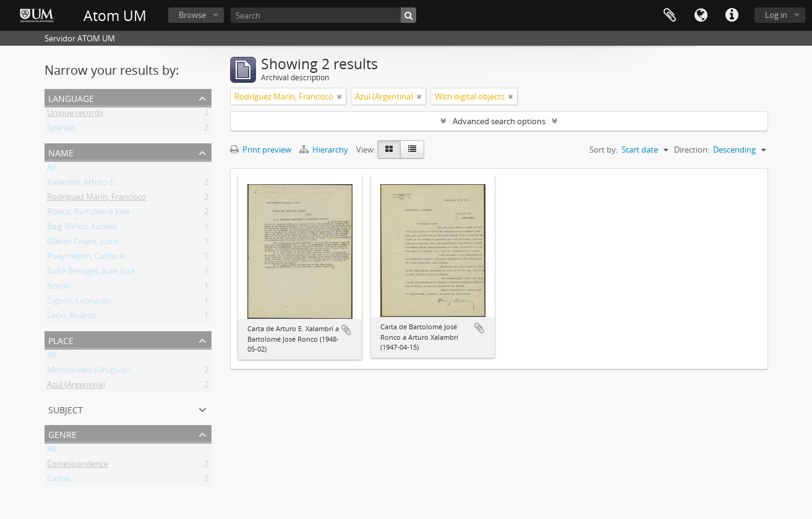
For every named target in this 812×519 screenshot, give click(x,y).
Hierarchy (325, 150)
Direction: (692, 150)
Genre (62, 433)
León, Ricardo (72, 318)
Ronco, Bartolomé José (88, 214)
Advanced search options (499, 121)
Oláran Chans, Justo (83, 243)
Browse (192, 15)
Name (61, 152)
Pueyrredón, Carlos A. (87, 258)
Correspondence (78, 466)
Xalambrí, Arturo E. (81, 184)
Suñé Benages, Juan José (91, 273)
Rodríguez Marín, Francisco (96, 199)
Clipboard (670, 15)
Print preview (261, 150)
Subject (66, 409)
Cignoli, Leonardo (79, 303)
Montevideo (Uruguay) (89, 372)
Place (61, 340)
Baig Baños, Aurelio (82, 229)
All (51, 169)
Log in (776, 15)
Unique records (75, 115)
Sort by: (604, 150)
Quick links (732, 15)
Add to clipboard (346, 330)
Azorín (59, 288)
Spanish (62, 130)
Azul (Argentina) (76, 387)
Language (701, 15)
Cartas (59, 481)
